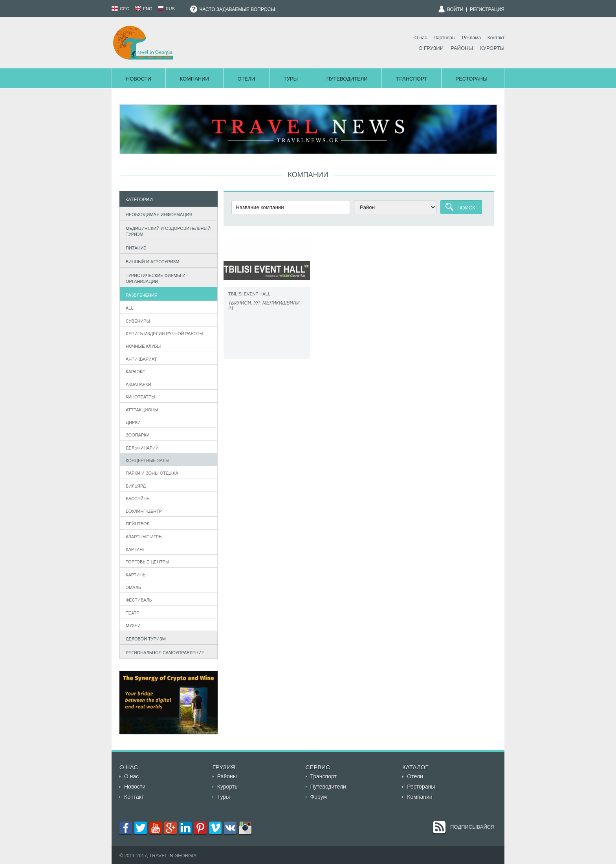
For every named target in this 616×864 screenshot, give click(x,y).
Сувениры (138, 321)
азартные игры (144, 537)
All (130, 308)
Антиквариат (141, 359)
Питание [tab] (134, 247)
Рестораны (472, 79)
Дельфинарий (142, 448)
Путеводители (347, 79)
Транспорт (412, 79)
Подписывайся (472, 827)
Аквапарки (138, 384)
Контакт (496, 38)
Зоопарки (138, 435)
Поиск (466, 208)
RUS (166, 9)
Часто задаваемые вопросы (233, 9)
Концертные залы (148, 460)
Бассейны (138, 499)
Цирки (133, 422)
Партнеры (444, 38)
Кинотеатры (140, 397)
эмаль (133, 587)
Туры (291, 79)
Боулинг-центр (144, 511)
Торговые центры (148, 562)
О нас (421, 38)
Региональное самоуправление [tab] (163, 652)
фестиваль (139, 600)
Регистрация (487, 9)
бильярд (136, 486)
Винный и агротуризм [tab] (151, 261)
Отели (247, 79)
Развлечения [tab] (140, 294)
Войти (455, 9)
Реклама (471, 38)
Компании (194, 79)
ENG (144, 9)
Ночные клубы (143, 346)
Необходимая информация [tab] (157, 214)
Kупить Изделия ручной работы (165, 334)
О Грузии (431, 48)
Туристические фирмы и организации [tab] (154, 278)
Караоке (136, 372)
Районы (462, 48)
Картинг (135, 549)
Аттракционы (142, 410)
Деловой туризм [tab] (144, 638)
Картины (136, 575)
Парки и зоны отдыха (152, 473)
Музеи (133, 626)
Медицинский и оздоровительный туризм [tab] (167, 231)
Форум (319, 797)
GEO (121, 9)
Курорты (492, 48)
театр (133, 613)
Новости (139, 79)
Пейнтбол (138, 524)
